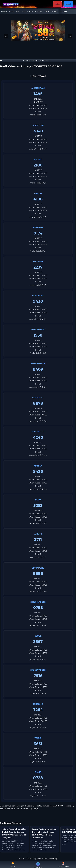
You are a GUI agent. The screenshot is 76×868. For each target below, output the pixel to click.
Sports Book (32, 806)
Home (13, 864)
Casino (30, 11)
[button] (6, 36)
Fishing (39, 11)
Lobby (4, 11)
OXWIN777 (38, 102)
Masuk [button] (68, 4)
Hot (18, 11)
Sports (11, 11)
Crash (46, 11)
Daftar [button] (57, 4)
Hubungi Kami (63, 864)
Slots (23, 11)
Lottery (54, 11)
